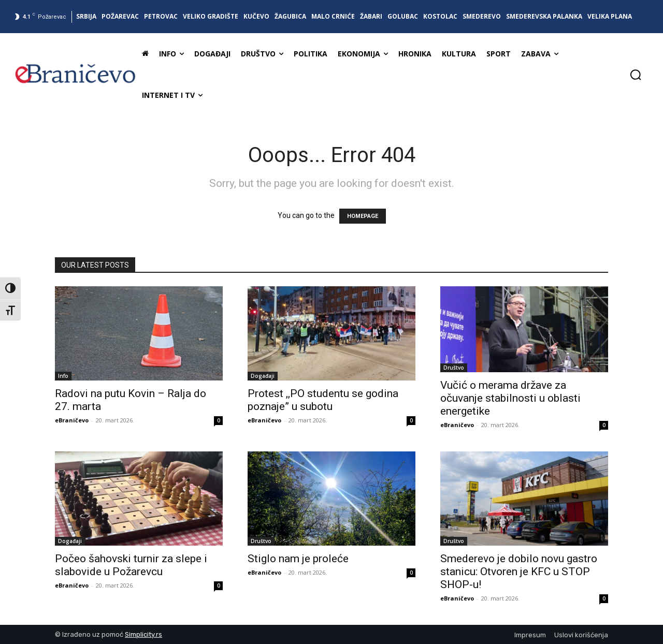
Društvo (454, 368)
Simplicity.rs (143, 634)
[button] (636, 75)
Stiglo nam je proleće (298, 559)
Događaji (263, 376)
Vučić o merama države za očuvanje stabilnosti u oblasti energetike (510, 398)
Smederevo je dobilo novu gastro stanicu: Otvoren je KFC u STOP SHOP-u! (519, 572)
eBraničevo (72, 420)
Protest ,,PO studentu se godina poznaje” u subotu (323, 400)
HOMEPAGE (363, 216)
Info (63, 376)
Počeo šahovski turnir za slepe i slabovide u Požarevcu (131, 565)
